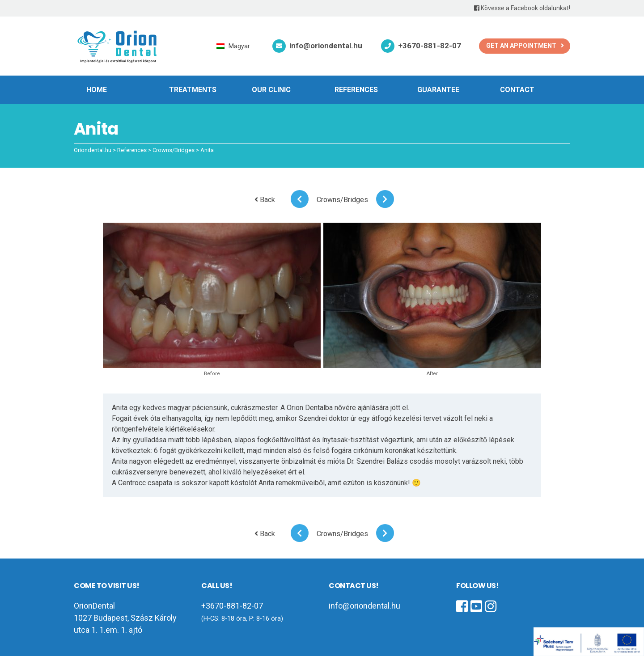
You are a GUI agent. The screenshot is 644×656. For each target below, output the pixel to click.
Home (97, 90)
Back (265, 200)
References (356, 90)
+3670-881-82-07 (430, 46)
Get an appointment (521, 46)
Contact (517, 90)
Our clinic (271, 90)
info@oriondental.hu (326, 46)
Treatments (193, 90)
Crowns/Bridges (342, 200)
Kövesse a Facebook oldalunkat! (522, 8)
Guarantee (438, 90)
